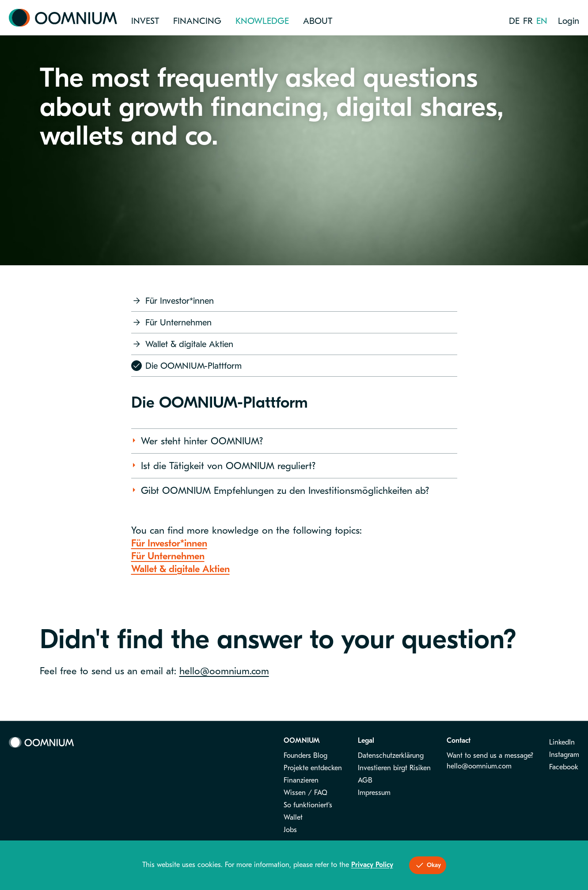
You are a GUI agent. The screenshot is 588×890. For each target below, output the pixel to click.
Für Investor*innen (173, 301)
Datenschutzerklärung (391, 756)
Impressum (374, 793)
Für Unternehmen (171, 322)
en (542, 21)
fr (528, 21)
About (318, 21)
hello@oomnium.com (224, 671)
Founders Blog (305, 756)
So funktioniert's (308, 805)
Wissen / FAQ (305, 793)
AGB (365, 780)
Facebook (564, 767)
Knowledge (262, 21)
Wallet (293, 817)
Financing (197, 21)
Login (569, 21)
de (514, 21)
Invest (145, 21)
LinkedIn (562, 742)
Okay (428, 865)
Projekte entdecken (313, 768)
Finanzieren (301, 780)
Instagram (564, 755)
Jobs (290, 830)
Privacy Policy (372, 865)
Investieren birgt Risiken (394, 768)
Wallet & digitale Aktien (182, 344)
